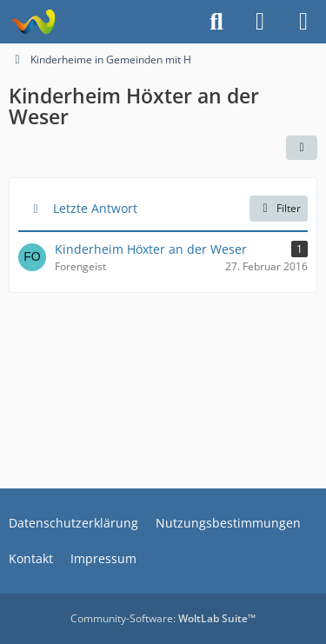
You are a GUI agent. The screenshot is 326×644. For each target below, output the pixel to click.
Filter (279, 208)
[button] (302, 148)
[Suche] (216, 22)
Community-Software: (163, 618)
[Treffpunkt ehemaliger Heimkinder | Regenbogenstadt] (33, 22)
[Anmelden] (260, 22)
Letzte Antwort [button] (95, 208)
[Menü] (303, 22)
